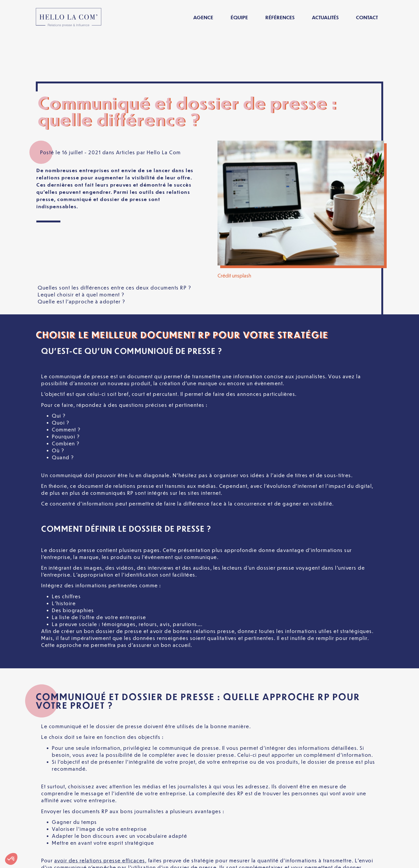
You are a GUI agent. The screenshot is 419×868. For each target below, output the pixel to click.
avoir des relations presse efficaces (100, 814)
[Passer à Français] (320, 860)
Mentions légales (113, 859)
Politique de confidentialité (180, 859)
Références (280, 17)
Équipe (239, 17)
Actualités (325, 17)
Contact (367, 17)
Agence (203, 17)
